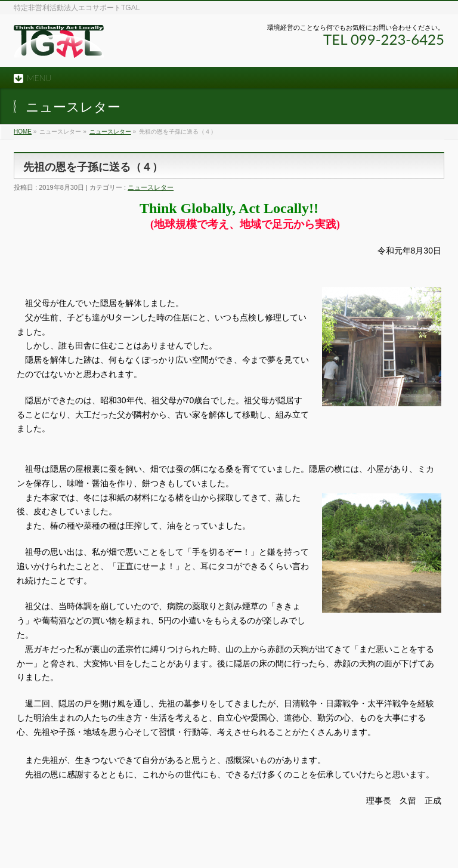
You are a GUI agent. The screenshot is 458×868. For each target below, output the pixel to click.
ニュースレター (110, 132)
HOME (23, 132)
